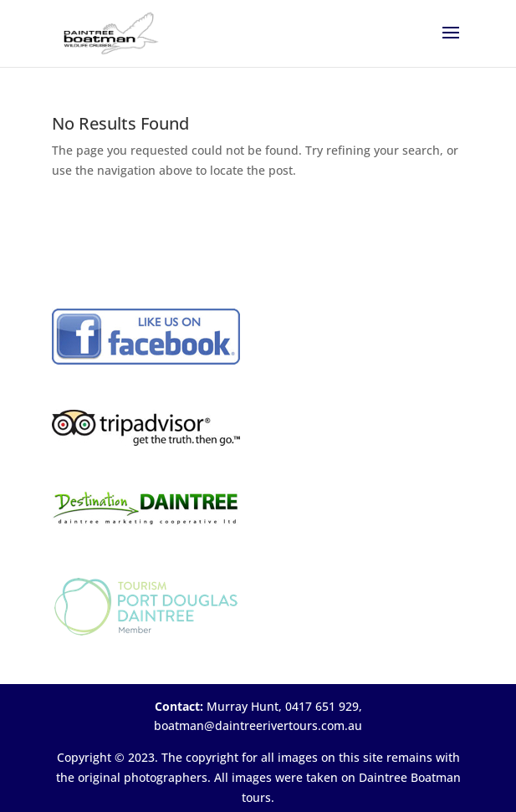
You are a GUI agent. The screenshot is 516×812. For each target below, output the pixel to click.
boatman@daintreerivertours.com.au (258, 725)
